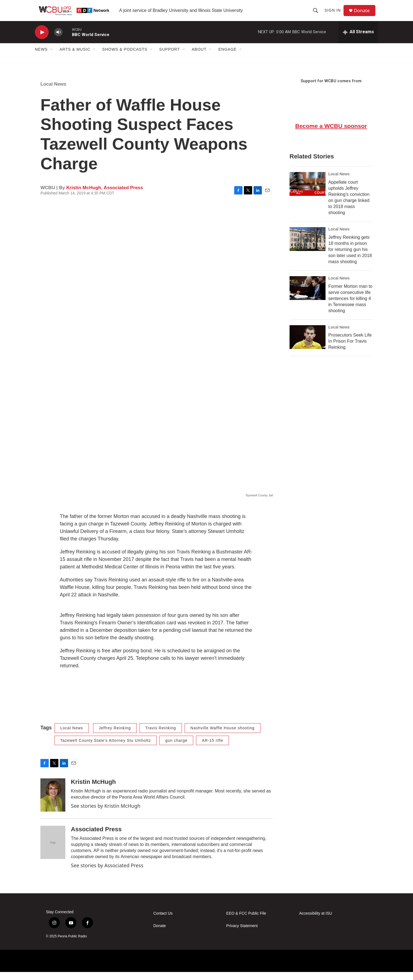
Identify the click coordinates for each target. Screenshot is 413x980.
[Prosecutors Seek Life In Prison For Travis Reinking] (308, 345)
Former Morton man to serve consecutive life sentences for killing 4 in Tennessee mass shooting (350, 306)
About (199, 58)
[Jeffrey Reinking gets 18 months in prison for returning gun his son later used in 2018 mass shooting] (308, 247)
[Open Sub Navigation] (52, 58)
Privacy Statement (242, 934)
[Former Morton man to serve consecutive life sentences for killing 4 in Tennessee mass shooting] (308, 296)
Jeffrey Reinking (115, 736)
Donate (364, 15)
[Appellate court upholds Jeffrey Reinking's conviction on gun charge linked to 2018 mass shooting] (308, 192)
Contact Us (163, 922)
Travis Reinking (161, 736)
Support (169, 58)
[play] (42, 40)
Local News (53, 92)
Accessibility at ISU (316, 922)
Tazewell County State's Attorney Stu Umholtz (106, 748)
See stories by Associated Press (107, 874)
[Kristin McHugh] (53, 803)
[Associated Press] (53, 851)
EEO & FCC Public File (246, 922)
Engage (228, 58)
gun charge (176, 748)
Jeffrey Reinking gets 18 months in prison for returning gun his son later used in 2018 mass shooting (350, 257)
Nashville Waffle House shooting (223, 736)
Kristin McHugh (84, 196)
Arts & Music (75, 58)
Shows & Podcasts (125, 58)
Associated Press (123, 196)
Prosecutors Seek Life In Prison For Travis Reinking (350, 349)
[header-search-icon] (317, 14)
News (41, 58)
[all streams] (358, 40)
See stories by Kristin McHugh (106, 814)
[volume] (58, 40)
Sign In (334, 14)
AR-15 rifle (212, 748)
